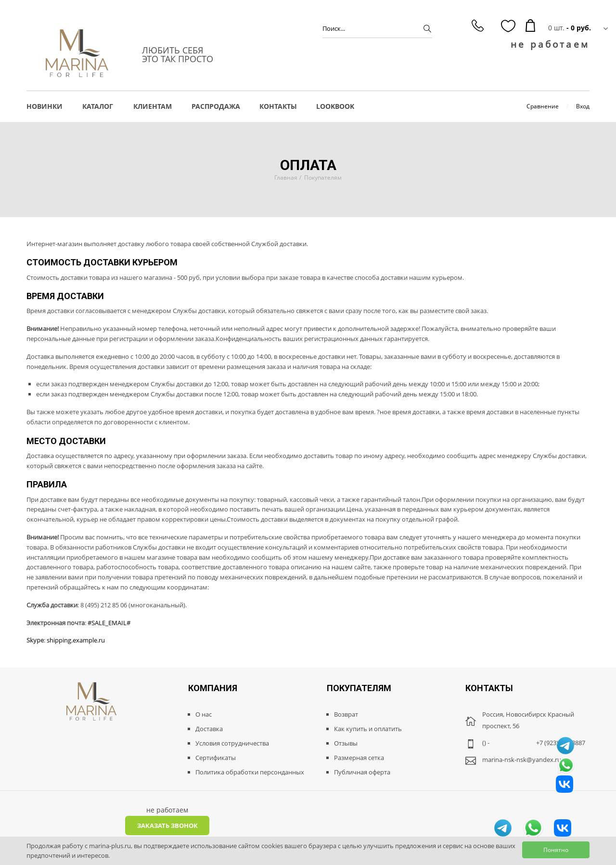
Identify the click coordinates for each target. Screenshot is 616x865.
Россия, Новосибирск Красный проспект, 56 (528, 720)
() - (486, 743)
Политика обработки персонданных (250, 772)
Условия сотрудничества (232, 743)
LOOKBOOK (335, 106)
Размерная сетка (359, 758)
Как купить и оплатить (368, 729)
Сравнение (543, 106)
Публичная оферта (362, 772)
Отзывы (346, 743)
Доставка (209, 729)
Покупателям (323, 177)
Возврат (346, 714)
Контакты (278, 106)
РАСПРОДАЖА (216, 106)
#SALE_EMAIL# (109, 623)
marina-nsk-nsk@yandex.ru (522, 760)
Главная (286, 177)
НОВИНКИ (45, 106)
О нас (204, 714)
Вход (583, 106)
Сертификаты (216, 758)
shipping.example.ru (76, 640)
